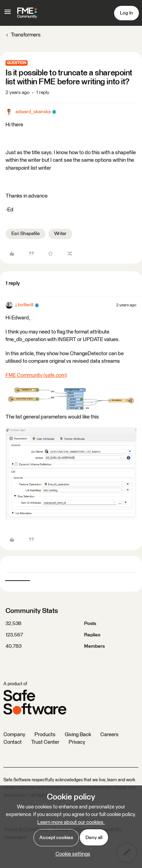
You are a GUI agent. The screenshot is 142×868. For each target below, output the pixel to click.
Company (14, 735)
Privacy (77, 742)
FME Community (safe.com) (36, 375)
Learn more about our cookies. (71, 822)
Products (45, 735)
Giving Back (78, 735)
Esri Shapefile (26, 234)
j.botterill (24, 305)
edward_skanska (33, 112)
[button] (8, 14)
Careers (109, 735)
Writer (60, 234)
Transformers (26, 35)
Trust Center (45, 742)
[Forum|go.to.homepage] (27, 13)
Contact (13, 742)
